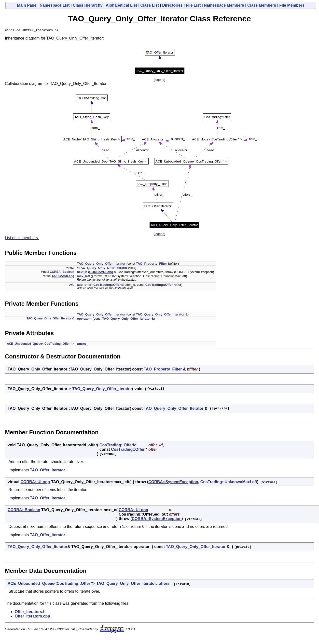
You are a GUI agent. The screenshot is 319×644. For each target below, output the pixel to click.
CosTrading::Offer (159, 285)
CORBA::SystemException (173, 483)
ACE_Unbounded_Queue (24, 344)
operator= (84, 319)
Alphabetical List (121, 5)
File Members (292, 5)
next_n (82, 273)
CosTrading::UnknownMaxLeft (229, 483)
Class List (150, 5)
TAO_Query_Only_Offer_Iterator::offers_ (134, 584)
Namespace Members (224, 5)
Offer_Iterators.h (30, 612)
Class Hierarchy (88, 5)
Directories (172, 5)
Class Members (262, 5)
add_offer (84, 285)
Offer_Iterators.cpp (32, 617)
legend (159, 80)
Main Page (27, 5)
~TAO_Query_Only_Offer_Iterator (102, 268)
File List (193, 5)
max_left (83, 277)
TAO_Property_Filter (152, 264)
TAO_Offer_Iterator (48, 471)
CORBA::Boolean (62, 273)
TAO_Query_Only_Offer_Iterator (101, 264)
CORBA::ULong (101, 273)
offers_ (82, 345)
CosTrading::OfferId (109, 285)
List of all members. (22, 239)
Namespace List (55, 5)
